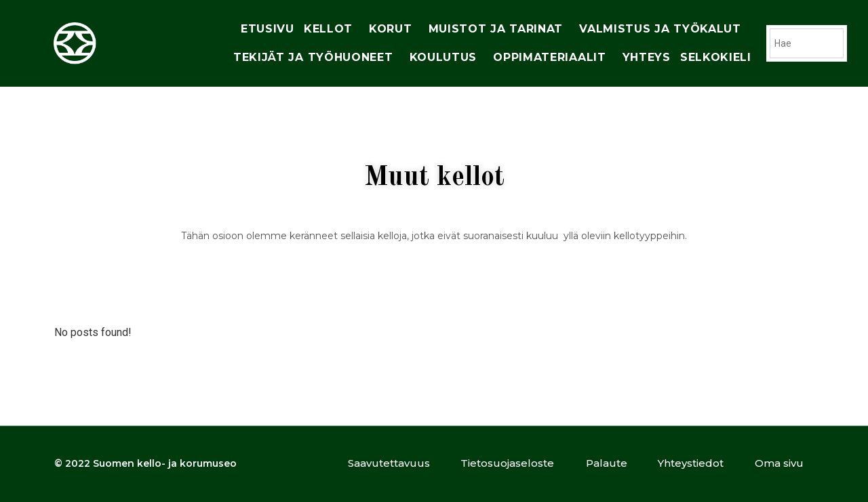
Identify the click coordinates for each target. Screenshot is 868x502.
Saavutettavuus (389, 463)
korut (394, 29)
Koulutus (447, 58)
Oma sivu (779, 463)
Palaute (607, 463)
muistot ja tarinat (499, 29)
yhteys (647, 57)
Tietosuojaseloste (507, 463)
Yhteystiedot (691, 463)
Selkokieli (716, 57)
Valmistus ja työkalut (664, 29)
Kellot (332, 29)
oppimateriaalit (553, 58)
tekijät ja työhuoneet (317, 58)
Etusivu (268, 29)
